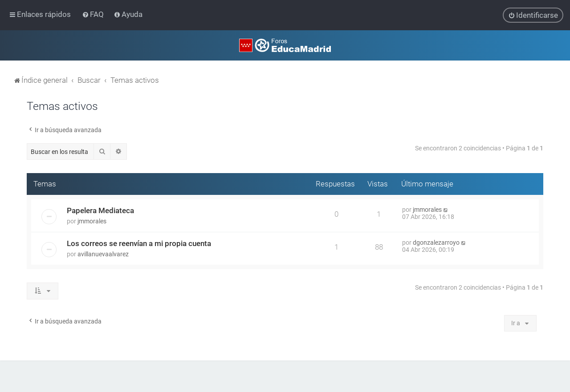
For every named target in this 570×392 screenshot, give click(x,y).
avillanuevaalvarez (103, 254)
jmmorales (92, 221)
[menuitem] (94, 14)
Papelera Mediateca (100, 210)
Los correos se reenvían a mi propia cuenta (139, 243)
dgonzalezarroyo (436, 242)
